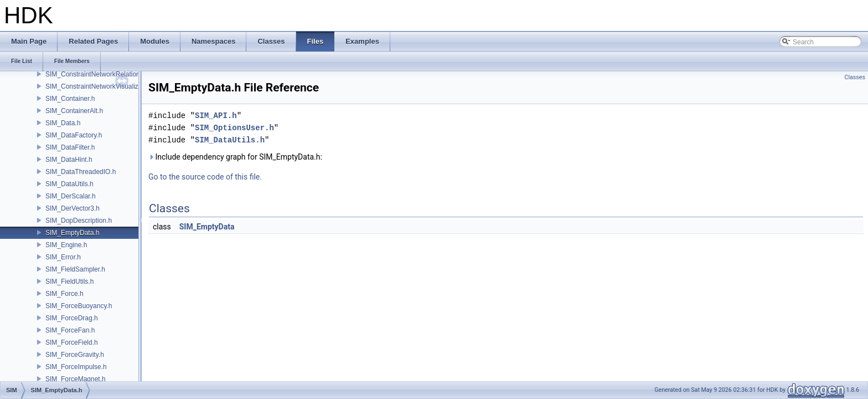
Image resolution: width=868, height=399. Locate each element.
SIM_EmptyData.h (72, 233)
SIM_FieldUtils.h (69, 282)
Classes (855, 77)
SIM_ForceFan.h (70, 330)
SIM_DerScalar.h (71, 196)
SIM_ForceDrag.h (72, 318)
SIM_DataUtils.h (69, 184)
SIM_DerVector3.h (73, 208)
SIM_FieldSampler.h (75, 269)
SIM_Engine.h (66, 245)
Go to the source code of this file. (205, 177)
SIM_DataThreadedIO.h (81, 172)
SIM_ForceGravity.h (75, 355)
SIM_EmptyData (207, 227)
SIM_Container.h (70, 99)
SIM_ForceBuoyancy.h (79, 306)
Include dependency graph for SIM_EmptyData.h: (235, 157)
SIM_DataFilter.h (70, 147)
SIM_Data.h (63, 123)
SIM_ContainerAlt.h (74, 111)
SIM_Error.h (63, 257)
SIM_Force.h (64, 294)
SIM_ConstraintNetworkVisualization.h (102, 86)
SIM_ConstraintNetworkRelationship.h (102, 74)
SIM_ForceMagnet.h (76, 379)
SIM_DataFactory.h (74, 135)
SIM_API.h (216, 116)
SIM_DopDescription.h (79, 221)
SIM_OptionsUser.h (234, 128)
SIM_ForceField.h (72, 342)
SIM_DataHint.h (69, 160)
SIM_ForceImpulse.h (76, 367)
